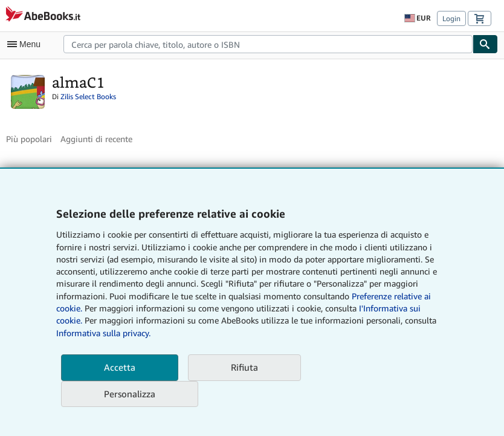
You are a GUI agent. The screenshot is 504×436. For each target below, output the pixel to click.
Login (451, 18)
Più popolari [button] (29, 139)
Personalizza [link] (130, 394)
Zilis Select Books (88, 96)
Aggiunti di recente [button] (96, 139)
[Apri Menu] (27, 44)
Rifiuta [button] (244, 367)
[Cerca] (485, 44)
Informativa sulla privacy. (103, 333)
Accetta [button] (120, 367)
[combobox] (268, 44)
